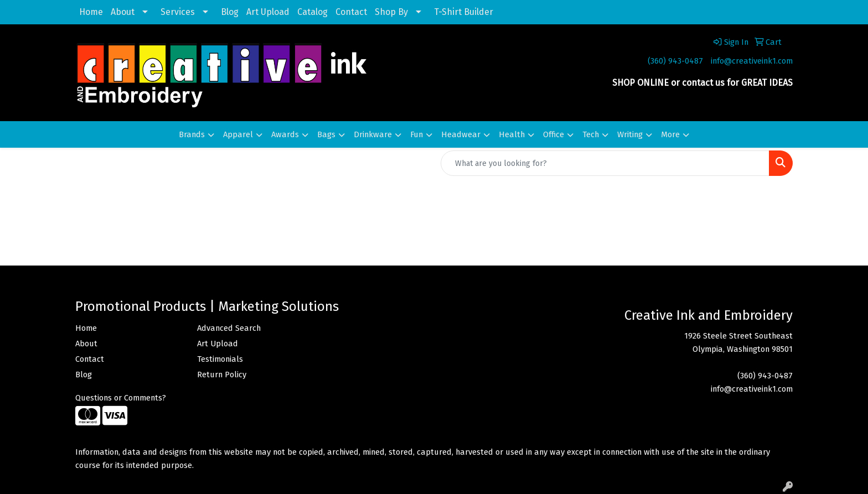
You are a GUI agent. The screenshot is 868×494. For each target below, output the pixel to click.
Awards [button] (285, 134)
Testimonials (220, 359)
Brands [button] (192, 134)
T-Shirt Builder (464, 12)
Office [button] (554, 134)
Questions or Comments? (121, 398)
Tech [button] (591, 134)
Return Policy (222, 375)
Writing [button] (630, 134)
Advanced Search (229, 328)
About (123, 12)
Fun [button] (417, 134)
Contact (351, 12)
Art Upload (268, 12)
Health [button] (512, 134)
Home (91, 12)
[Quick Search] (605, 163)
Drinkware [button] (373, 134)
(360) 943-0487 (675, 61)
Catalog (312, 12)
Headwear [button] (461, 134)
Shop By (391, 12)
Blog (230, 12)
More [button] (670, 134)
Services (178, 12)
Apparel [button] (238, 134)
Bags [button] (326, 134)
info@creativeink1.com (752, 61)
